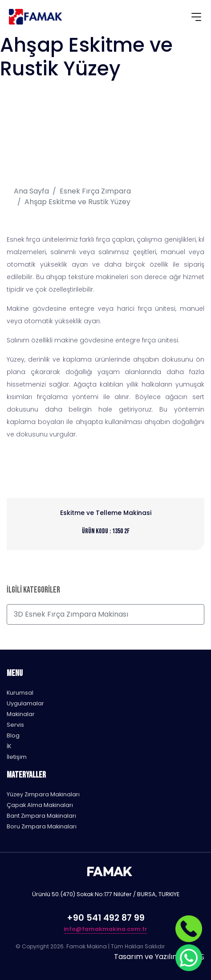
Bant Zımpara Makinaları (41, 816)
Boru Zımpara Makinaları (42, 826)
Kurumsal (20, 693)
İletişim (17, 757)
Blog (13, 735)
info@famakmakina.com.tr (105, 929)
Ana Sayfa (31, 191)
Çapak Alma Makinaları (40, 805)
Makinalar (21, 714)
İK (9, 746)
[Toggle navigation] (196, 18)
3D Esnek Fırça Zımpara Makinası (71, 614)
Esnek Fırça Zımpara (95, 191)
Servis (15, 725)
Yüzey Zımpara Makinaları (43, 794)
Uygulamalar (25, 703)
